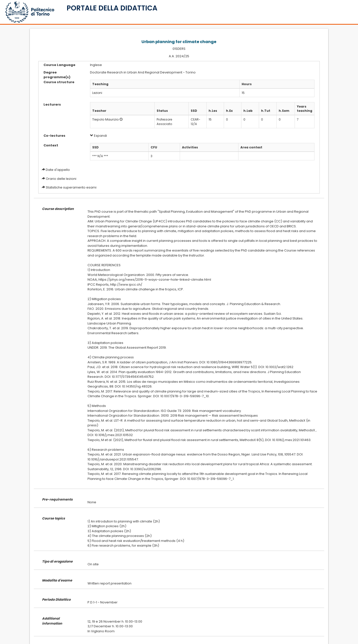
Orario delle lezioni (61, 179)
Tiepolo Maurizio (106, 119)
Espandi (98, 136)
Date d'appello (58, 170)
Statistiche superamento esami (71, 187)
